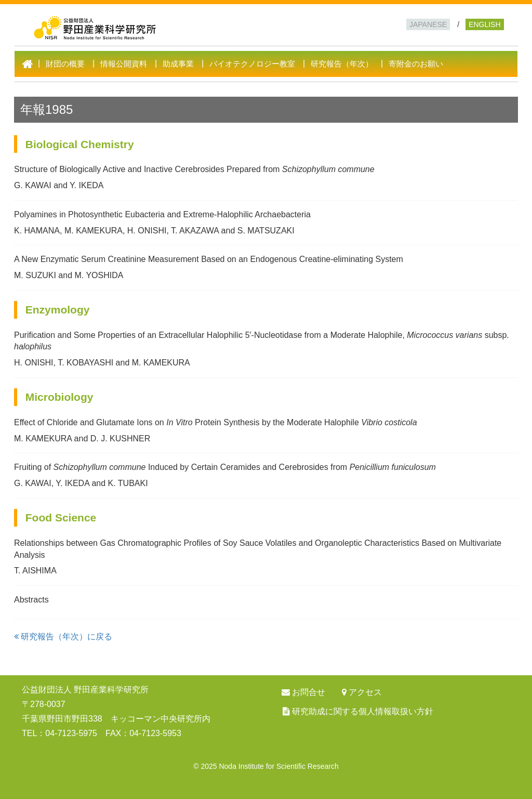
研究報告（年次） (342, 64)
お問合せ (309, 692)
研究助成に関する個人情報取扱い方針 (363, 711)
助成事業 (178, 64)
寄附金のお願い (416, 64)
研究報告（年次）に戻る (63, 637)
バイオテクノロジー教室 (252, 64)
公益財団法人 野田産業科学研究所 (182, 25)
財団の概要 (65, 64)
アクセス (365, 692)
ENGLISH (484, 24)
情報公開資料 (124, 64)
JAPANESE (428, 24)
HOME (30, 64)
